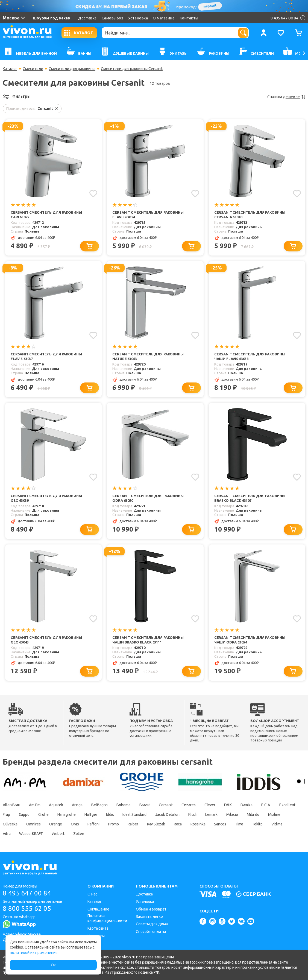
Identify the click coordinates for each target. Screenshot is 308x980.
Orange (56, 824)
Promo (114, 824)
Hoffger (91, 814)
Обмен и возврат (151, 909)
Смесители (33, 69)
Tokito (257, 824)
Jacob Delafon (167, 814)
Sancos (220, 824)
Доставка (87, 18)
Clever (210, 805)
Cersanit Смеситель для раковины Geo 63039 (46, 498)
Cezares (188, 805)
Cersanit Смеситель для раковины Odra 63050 (148, 498)
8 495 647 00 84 (27, 893)
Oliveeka (10, 824)
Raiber (133, 824)
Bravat (145, 805)
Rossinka (198, 824)
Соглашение (98, 909)
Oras (75, 824)
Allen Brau (11, 805)
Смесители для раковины (72, 69)
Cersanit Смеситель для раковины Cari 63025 (46, 215)
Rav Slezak (156, 824)
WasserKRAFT (31, 834)
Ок (53, 965)
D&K (228, 805)
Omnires (33, 824)
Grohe (43, 814)
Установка (138, 18)
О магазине (164, 18)
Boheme (123, 805)
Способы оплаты (151, 932)
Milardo (253, 814)
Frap (6, 814)
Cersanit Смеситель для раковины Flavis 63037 (46, 356)
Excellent (288, 805)
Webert (58, 834)
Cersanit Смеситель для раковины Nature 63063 (148, 356)
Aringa (77, 805)
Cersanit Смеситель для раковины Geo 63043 (46, 640)
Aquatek (56, 805)
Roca (178, 824)
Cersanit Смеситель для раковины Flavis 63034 (148, 215)
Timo (239, 824)
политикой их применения (34, 953)
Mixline (274, 814)
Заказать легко (149, 917)
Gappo (24, 814)
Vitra (7, 834)
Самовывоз (113, 18)
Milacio (232, 814)
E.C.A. (266, 805)
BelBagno (99, 805)
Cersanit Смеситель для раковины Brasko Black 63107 (250, 498)
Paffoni (94, 824)
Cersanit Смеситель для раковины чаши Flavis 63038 (250, 356)
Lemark (211, 814)
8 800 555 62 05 (27, 908)
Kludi (193, 814)
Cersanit (166, 805)
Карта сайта (98, 928)
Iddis (110, 814)
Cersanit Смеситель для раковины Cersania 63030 (250, 215)
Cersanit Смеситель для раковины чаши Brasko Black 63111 (148, 640)
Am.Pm (35, 805)
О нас (92, 894)
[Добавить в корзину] (90, 246)
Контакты (189, 18)
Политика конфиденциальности (107, 918)
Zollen (79, 834)
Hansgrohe (67, 814)
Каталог (10, 69)
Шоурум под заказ (51, 18)
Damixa (247, 805)
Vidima (277, 824)
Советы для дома (152, 924)
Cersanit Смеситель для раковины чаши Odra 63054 (250, 640)
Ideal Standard (135, 814)
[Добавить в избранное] (93, 194)
